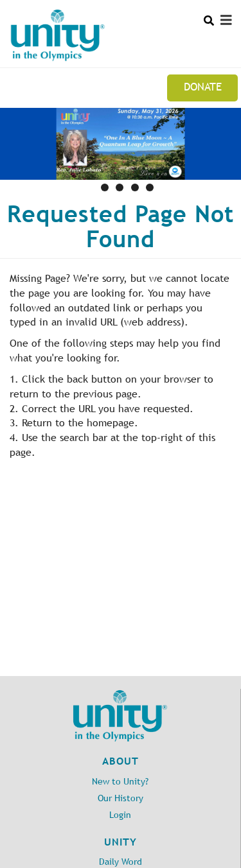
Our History (121, 798)
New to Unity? (120, 782)
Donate (203, 87)
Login (120, 815)
